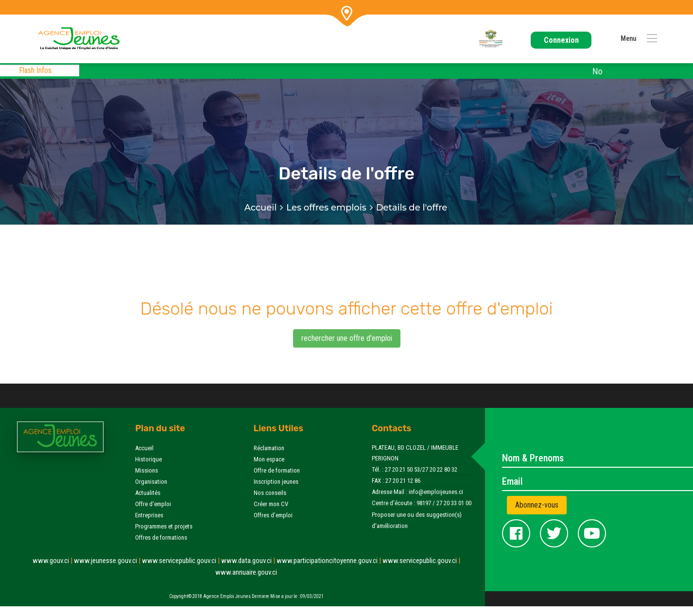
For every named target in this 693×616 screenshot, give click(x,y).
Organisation (151, 482)
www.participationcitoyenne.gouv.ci (329, 561)
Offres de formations (161, 537)
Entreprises (149, 515)
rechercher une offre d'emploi (347, 338)
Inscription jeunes (276, 482)
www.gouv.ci (53, 561)
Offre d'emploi (153, 504)
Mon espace (269, 459)
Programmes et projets (164, 526)
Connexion (561, 40)
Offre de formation (277, 470)
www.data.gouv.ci (249, 561)
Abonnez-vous (537, 505)
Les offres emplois (326, 208)
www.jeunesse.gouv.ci (108, 561)
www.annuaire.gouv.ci (246, 572)
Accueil (261, 208)
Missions (147, 470)
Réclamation (269, 448)
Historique (148, 459)
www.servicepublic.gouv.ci (182, 561)
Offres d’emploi (273, 515)
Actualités (148, 493)
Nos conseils (270, 493)
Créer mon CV (271, 504)
